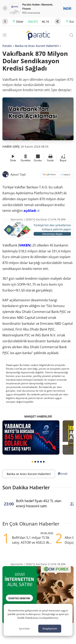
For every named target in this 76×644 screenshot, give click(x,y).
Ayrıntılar (24, 629)
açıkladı (31, 211)
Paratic (7, 46)
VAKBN (25, 245)
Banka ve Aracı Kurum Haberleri (37, 46)
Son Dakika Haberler (26, 487)
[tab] (32, 462)
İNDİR (67, 9)
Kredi (63, 474)
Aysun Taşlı (18, 174)
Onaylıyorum (50, 629)
